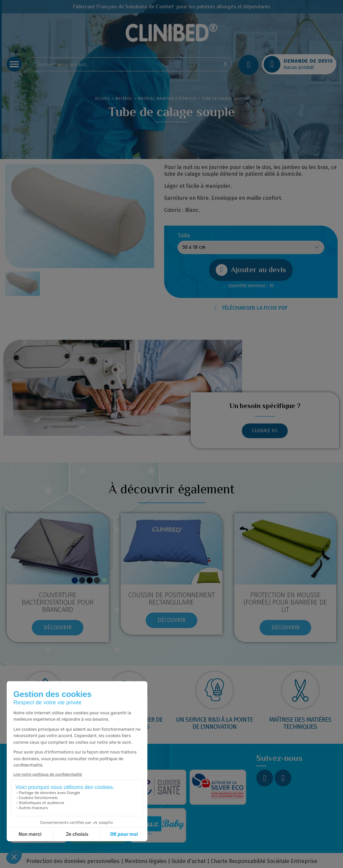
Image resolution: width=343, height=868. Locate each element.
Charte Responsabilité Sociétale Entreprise (264, 861)
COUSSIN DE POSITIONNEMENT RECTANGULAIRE (171, 599)
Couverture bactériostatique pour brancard (58, 602)
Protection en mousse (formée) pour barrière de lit (285, 602)
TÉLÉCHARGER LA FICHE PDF (251, 308)
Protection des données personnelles (73, 861)
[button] (251, 270)
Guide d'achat (189, 861)
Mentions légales (146, 861)
